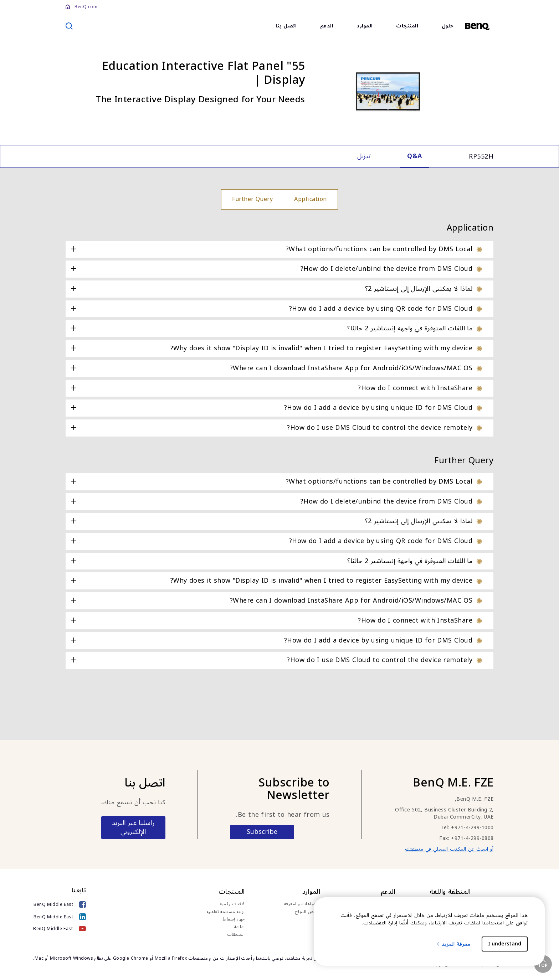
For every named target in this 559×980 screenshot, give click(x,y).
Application (311, 199)
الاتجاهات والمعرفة (302, 904)
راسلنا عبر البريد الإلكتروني (133, 827)
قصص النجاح (308, 912)
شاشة (240, 927)
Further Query (252, 199)
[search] (69, 26)
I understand (505, 944)
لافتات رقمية (232, 904)
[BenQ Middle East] (60, 905)
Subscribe (262, 832)
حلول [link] (448, 26)
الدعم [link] (327, 26)
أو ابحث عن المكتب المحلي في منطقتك (449, 849)
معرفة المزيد (453, 944)
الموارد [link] (365, 26)
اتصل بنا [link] (286, 26)
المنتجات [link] (407, 26)
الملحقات (236, 935)
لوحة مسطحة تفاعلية (226, 912)
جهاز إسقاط (234, 919)
